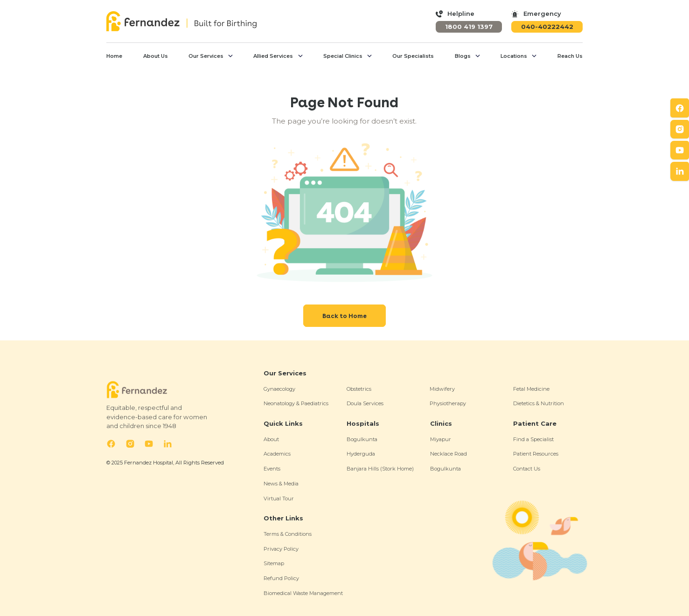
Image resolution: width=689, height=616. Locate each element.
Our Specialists (413, 56)
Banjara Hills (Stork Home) (380, 469)
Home (114, 56)
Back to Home (344, 316)
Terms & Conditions (288, 534)
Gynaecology (279, 389)
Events (272, 469)
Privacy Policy (281, 549)
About (271, 439)
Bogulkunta (362, 439)
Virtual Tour (279, 498)
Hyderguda (361, 454)
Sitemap (274, 563)
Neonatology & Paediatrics (296, 403)
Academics (277, 454)
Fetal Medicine (531, 389)
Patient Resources (536, 454)
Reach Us (570, 56)
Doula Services (365, 403)
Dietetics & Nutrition (539, 403)
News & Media (281, 484)
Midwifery (442, 389)
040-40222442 (547, 27)
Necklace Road (449, 454)
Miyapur (441, 439)
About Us (156, 56)
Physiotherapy (448, 403)
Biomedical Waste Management (303, 593)
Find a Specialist (533, 439)
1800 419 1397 (469, 27)
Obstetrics (359, 389)
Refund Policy (281, 578)
